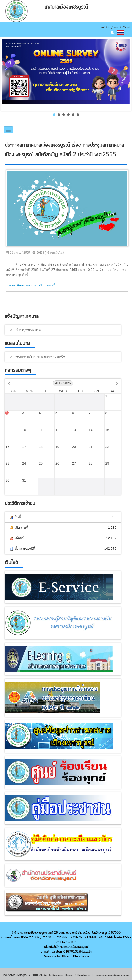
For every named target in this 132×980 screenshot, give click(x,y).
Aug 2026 (63, 383)
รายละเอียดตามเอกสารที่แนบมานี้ (31, 285)
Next (123, 74)
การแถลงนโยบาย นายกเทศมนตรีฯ (40, 357)
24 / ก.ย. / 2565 (18, 252)
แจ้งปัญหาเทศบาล (28, 330)
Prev (9, 74)
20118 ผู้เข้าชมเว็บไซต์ (48, 252)
